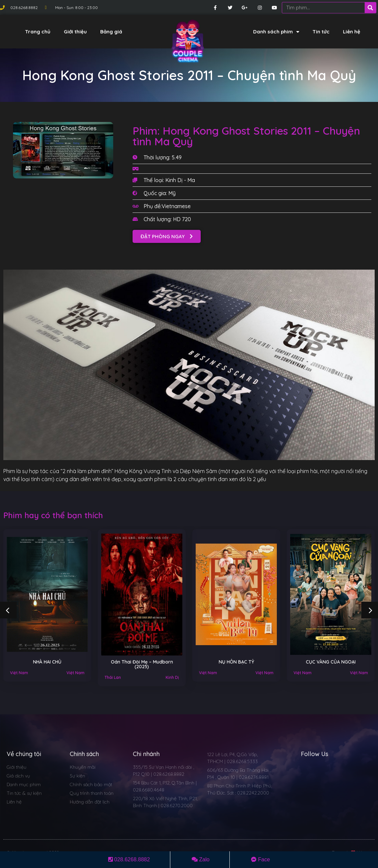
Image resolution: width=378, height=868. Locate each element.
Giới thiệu (75, 32)
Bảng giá (111, 32)
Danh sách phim (276, 32)
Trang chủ (38, 32)
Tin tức (321, 32)
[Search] (370, 8)
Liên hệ (352, 32)
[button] (167, 236)
